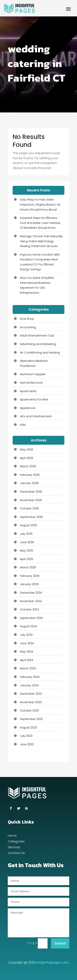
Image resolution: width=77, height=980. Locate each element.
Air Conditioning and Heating (40, 353)
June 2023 (27, 744)
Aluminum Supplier (33, 374)
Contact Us (16, 853)
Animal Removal (31, 383)
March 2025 (28, 567)
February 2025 (30, 576)
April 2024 (27, 660)
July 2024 (26, 635)
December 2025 (31, 492)
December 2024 (31, 593)
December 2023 (31, 694)
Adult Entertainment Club (37, 336)
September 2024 (31, 618)
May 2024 (27, 652)
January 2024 (29, 685)
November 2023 (31, 702)
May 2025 (27, 551)
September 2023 (31, 719)
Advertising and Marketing (38, 344)
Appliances (28, 408)
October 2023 (29, 711)
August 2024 (29, 626)
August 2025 (29, 525)
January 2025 (29, 584)
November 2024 (31, 601)
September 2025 (31, 517)
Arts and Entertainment (36, 416)
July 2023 (26, 736)
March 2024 (28, 668)
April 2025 (27, 559)
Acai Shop (27, 319)
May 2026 (27, 450)
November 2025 (31, 500)
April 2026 (27, 458)
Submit (60, 943)
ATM (23, 425)
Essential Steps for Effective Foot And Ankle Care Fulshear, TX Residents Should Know (40, 223)
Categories (16, 842)
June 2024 (27, 643)
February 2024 (30, 677)
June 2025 (27, 542)
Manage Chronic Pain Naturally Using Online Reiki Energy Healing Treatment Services (41, 241)
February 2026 (30, 475)
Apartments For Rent (34, 399)
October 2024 (29, 609)
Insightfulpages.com (52, 963)
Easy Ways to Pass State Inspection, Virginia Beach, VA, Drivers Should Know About (40, 204)
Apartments (28, 391)
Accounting (28, 327)
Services (14, 848)
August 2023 (28, 728)
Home (12, 836)
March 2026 (28, 466)
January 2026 (29, 483)
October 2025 (29, 508)
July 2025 (26, 534)
